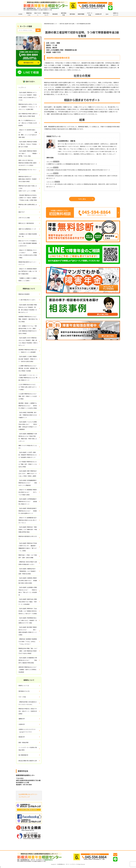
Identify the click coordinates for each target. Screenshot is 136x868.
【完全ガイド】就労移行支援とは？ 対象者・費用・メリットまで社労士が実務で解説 (28, 134)
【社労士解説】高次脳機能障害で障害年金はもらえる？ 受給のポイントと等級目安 (28, 483)
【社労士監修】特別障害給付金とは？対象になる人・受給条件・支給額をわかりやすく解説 (28, 620)
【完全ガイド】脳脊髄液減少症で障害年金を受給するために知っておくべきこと (28, 520)
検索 (38, 30)
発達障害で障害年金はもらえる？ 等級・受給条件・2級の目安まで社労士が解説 (30, 319)
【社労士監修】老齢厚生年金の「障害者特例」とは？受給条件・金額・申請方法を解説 (28, 571)
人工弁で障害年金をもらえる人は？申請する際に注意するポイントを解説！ (28, 387)
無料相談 (72, 14)
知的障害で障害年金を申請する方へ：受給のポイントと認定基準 (28, 351)
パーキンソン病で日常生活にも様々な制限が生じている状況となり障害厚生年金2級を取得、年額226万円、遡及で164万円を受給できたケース (82, 185)
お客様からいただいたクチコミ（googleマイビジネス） (27, 731)
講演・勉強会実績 (23, 742)
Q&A (107, 14)
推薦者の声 (22, 719)
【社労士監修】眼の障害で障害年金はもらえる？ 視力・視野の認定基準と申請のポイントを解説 (28, 631)
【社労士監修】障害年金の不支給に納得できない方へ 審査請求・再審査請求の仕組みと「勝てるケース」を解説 (28, 547)
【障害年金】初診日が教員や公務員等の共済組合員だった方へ (28, 563)
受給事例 (55, 14)
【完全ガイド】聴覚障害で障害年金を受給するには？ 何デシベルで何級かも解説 (28, 492)
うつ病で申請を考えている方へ (27, 300)
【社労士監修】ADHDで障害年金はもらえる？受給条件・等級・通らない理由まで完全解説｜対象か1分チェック (28, 341)
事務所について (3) (24, 686)
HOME (20, 14)
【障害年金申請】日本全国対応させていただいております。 (28, 703)
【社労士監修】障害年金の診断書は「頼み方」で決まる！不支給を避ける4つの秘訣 (28, 144)
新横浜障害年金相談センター (51, 24)
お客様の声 (98, 14)
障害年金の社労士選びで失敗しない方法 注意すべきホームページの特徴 (28, 188)
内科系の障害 (56, 162)
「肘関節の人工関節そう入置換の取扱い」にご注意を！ (28, 279)
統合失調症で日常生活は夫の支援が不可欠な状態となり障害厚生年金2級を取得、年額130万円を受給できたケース (79, 170)
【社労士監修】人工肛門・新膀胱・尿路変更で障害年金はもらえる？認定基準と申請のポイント (28, 455)
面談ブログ (22, 212)
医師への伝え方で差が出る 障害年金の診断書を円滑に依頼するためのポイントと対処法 (30, 163)
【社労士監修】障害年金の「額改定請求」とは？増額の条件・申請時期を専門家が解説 (28, 530)
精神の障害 (56, 168)
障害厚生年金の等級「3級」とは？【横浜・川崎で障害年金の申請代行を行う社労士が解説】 (28, 651)
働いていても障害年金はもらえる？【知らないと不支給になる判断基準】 (28, 123)
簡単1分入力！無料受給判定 (26, 223)
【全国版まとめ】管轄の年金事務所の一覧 (28, 235)
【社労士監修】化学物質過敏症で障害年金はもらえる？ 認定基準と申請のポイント (28, 501)
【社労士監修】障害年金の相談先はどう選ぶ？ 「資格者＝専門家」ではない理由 (28, 153)
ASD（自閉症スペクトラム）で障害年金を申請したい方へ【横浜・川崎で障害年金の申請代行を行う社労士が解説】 (28, 330)
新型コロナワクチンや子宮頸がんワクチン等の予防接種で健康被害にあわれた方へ (28, 243)
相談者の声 (22, 737)
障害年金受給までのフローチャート (28, 171)
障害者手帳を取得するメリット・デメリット (28, 263)
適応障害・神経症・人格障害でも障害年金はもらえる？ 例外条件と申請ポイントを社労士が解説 (28, 406)
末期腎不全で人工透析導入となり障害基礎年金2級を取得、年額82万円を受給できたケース (72, 164)
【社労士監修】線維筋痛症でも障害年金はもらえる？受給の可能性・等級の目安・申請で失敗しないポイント (28, 437)
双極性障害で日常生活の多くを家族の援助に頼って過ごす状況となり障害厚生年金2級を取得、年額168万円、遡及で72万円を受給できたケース (82, 177)
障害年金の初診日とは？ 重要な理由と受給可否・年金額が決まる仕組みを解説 (30, 179)
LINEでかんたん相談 (24, 218)
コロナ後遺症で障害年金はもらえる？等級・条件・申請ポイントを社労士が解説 (28, 464)
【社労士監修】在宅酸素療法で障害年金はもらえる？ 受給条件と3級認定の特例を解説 (28, 660)
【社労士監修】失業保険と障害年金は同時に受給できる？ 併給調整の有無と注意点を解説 (28, 580)
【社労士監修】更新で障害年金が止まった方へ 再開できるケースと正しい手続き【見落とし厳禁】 (28, 473)
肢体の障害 (57, 182)
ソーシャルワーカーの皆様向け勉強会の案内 (28, 749)
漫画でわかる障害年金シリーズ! (27, 229)
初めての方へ (38, 14)
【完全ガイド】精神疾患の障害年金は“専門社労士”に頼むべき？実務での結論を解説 (28, 271)
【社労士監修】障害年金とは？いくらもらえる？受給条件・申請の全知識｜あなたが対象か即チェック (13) (28, 96)
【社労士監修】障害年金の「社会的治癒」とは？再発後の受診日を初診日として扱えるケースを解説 (28, 611)
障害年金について (46, 14)
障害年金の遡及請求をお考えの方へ (28, 538)
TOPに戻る (86, 199)
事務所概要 (81, 14)
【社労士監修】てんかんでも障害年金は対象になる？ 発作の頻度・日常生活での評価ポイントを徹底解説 (28, 426)
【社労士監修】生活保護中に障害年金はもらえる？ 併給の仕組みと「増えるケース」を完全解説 (28, 591)
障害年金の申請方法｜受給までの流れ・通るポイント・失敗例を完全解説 (28, 711)
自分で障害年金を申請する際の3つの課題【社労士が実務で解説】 (28, 115)
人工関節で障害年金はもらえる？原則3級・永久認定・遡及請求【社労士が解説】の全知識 (28, 368)
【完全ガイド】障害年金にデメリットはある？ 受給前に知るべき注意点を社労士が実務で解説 (28, 254)
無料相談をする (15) (24, 691)
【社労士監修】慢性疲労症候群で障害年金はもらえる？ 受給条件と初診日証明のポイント (28, 511)
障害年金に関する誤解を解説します (28, 206)
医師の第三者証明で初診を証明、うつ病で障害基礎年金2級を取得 (75, 24)
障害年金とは (29, 14)
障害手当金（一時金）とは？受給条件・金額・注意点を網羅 (28, 556)
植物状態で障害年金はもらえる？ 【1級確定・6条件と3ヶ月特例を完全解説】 (30, 670)
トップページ (22, 87)
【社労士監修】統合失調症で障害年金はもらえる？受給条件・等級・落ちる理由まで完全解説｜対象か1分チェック (28, 308)
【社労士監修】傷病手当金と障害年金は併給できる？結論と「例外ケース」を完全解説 (28, 602)
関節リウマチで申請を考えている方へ (28, 447)
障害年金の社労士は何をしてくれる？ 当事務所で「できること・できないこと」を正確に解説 (28, 107)
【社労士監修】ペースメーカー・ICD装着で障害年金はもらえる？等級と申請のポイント (28, 378)
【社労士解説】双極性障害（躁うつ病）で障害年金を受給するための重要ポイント (28, 415)
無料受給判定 (64, 14)
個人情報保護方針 (23, 755)
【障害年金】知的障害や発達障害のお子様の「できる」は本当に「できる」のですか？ (28, 642)
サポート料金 (90, 14)
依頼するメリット (116, 14)
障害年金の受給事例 (24, 294)
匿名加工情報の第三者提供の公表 (28, 761)
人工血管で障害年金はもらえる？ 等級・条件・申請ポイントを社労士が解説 (30, 396)
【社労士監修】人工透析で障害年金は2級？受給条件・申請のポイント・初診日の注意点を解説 (28, 359)
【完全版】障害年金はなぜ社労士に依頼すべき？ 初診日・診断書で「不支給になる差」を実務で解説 (28, 198)
